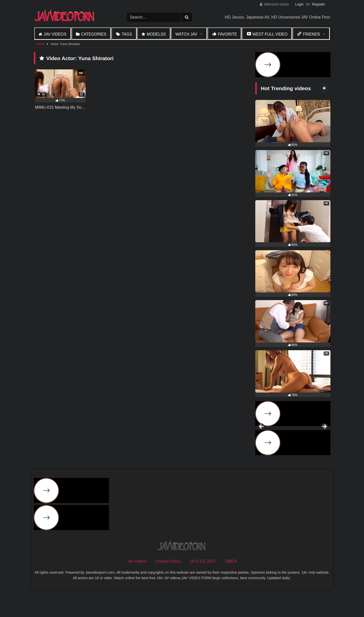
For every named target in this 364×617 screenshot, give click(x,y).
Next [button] (324, 440)
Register (318, 4)
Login (299, 4)
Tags (127, 34)
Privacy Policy (168, 588)
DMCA (231, 588)
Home (40, 44)
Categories (94, 34)
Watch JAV (186, 34)
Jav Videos (55, 34)
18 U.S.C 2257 (203, 588)
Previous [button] (262, 440)
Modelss (156, 34)
